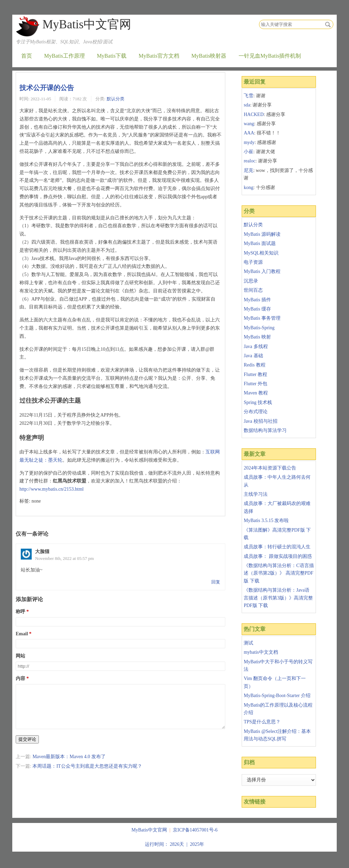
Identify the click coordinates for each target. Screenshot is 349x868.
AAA (249, 133)
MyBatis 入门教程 (262, 271)
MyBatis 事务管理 (262, 318)
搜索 (328, 25)
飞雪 (248, 96)
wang (249, 124)
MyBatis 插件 (257, 300)
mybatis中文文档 (261, 652)
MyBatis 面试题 (260, 243)
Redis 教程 (254, 365)
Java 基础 (253, 356)
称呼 (20, 612)
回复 (216, 582)
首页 (27, 56)
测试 (248, 643)
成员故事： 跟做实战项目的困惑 (278, 556)
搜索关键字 (259, 20)
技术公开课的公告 (47, 88)
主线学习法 (256, 494)
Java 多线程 (256, 346)
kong (248, 187)
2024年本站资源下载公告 (270, 468)
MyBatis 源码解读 (262, 234)
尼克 (248, 170)
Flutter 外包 (255, 384)
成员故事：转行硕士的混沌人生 (277, 547)
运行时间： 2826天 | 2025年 (174, 844)
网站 (20, 656)
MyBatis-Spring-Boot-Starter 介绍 (277, 696)
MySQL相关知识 (261, 253)
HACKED (254, 114)
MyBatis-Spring (259, 328)
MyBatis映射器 (209, 56)
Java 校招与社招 (260, 421)
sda (247, 105)
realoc (249, 161)
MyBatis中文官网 (87, 24)
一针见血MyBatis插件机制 (270, 56)
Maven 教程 (256, 393)
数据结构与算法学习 (265, 430)
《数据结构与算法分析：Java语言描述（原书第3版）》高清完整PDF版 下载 (278, 598)
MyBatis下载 (112, 56)
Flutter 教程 (255, 374)
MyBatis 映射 (257, 337)
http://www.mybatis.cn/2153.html (51, 489)
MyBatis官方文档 (159, 56)
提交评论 (27, 747)
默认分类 (116, 99)
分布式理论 (256, 412)
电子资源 (253, 262)
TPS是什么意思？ (262, 722)
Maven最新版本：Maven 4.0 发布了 (69, 765)
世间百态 (253, 290)
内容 (20, 678)
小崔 (248, 152)
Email (22, 634)
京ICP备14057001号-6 (195, 830)
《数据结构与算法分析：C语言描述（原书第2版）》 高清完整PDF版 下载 (279, 573)
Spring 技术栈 (258, 402)
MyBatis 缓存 (257, 309)
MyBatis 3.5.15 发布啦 (266, 520)
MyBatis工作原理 (65, 56)
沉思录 (251, 281)
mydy (249, 142)
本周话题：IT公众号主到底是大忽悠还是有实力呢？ (87, 774)
